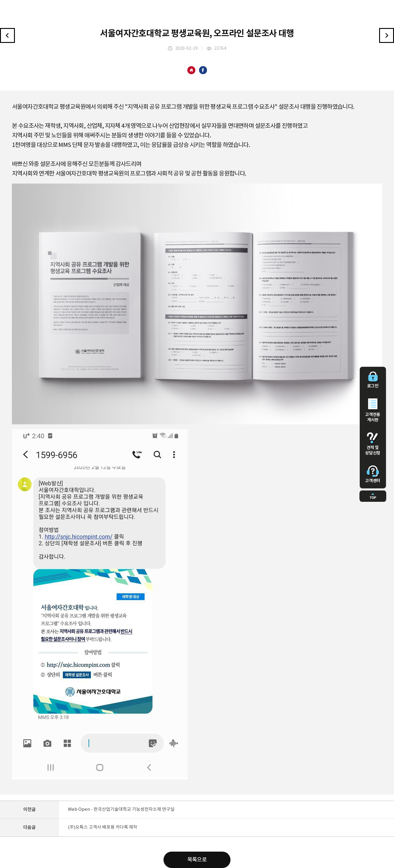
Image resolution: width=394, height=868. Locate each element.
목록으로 (197, 860)
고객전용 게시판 (373, 410)
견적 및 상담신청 (373, 444)
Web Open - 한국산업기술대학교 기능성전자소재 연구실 (121, 809)
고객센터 (373, 474)
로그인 (373, 380)
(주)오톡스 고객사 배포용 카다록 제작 (103, 827)
